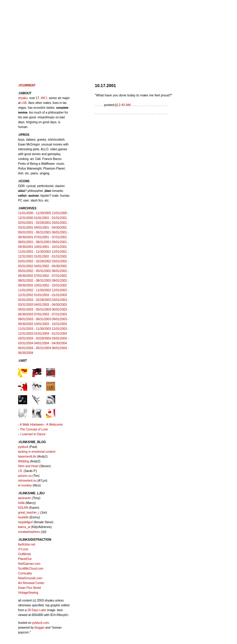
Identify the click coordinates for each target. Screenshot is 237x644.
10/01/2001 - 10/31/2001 (51, 247)
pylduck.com (41, 623)
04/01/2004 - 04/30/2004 (51, 343)
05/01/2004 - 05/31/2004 (35, 348)
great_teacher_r (29, 513)
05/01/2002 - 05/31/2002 (35, 271)
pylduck (23, 447)
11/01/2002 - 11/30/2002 (35, 290)
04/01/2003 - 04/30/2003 (51, 305)
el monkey (25, 485)
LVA (24, 103)
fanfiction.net (27, 544)
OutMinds (25, 554)
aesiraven (25, 498)
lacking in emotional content (37, 452)
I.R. (21, 471)
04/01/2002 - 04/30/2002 (51, 266)
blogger (39, 628)
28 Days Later (37, 610)
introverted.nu (27, 481)
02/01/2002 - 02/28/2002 (35, 261)
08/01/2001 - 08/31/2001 (35, 242)
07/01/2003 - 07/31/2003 (51, 314)
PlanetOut (25, 559)
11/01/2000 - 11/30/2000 (35, 213)
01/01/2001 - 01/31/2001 (51, 218)
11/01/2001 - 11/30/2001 (35, 252)
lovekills (23, 517)
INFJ (44, 98)
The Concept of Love (34, 429)
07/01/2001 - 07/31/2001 (51, 237)
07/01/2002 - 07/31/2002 (51, 276)
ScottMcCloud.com (31, 569)
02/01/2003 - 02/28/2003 (35, 300)
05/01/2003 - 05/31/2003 (35, 309)
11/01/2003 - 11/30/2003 (35, 329)
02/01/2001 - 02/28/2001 (35, 223)
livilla (21, 503)
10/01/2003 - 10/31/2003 (51, 324)
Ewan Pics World (29, 588)
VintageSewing (28, 593)
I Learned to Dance (33, 434)
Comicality (25, 573)
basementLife (27, 456)
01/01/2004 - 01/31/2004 (51, 334)
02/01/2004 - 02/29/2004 (35, 338)
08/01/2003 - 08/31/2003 (35, 319)
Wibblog (24, 461)
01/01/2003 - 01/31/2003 (51, 295)
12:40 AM (124, 105)
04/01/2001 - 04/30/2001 (51, 228)
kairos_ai (24, 527)
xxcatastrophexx (29, 532)
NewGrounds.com (30, 578)
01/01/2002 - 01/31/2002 (51, 256)
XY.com (23, 549)
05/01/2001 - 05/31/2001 (35, 232)
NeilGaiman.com (29, 564)
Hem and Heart (28, 466)
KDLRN (23, 508)
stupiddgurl (25, 522)
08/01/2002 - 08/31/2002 (35, 281)
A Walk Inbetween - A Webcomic (41, 425)
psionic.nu (25, 476)
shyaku (23, 98)
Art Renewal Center (31, 583)
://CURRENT (27, 85)
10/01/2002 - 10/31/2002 (51, 285)
